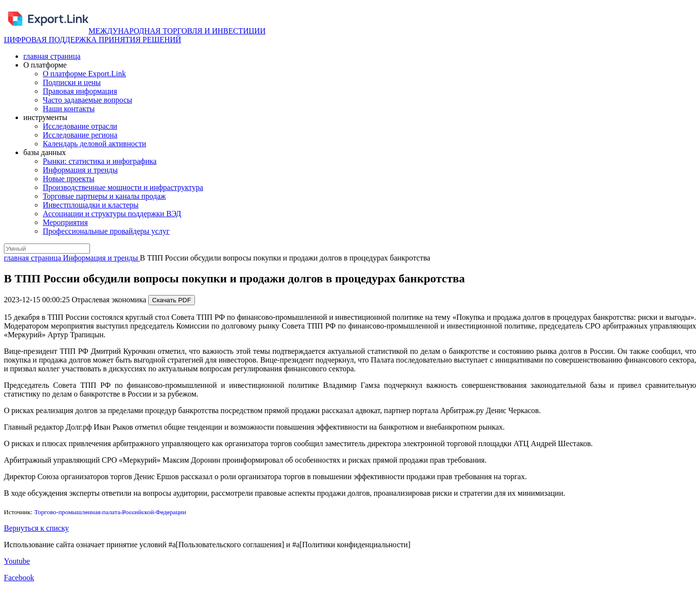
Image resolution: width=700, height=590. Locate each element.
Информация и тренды (80, 170)
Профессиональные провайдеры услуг (106, 231)
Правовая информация (80, 91)
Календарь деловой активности (95, 144)
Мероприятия (65, 222)
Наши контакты (69, 109)
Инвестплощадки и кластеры (91, 205)
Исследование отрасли (80, 126)
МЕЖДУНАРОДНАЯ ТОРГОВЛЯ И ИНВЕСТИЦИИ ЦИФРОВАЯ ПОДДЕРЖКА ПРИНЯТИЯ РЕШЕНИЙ (135, 35)
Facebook (19, 578)
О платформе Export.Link (84, 74)
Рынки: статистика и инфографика (100, 161)
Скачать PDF (172, 300)
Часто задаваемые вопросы (87, 100)
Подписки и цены (72, 82)
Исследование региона (80, 135)
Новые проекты (69, 179)
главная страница (52, 56)
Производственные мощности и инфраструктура (123, 187)
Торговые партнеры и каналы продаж (104, 196)
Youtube (17, 561)
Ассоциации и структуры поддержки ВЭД (112, 214)
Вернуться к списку (36, 528)
